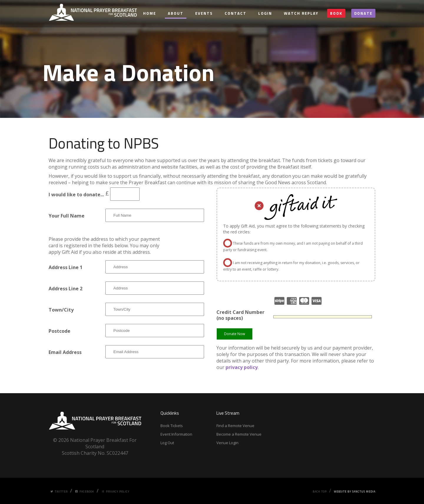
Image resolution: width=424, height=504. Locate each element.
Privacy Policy (116, 491)
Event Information (176, 434)
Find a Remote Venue (235, 426)
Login (265, 13)
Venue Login (227, 443)
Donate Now (235, 334)
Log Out (167, 443)
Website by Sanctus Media (355, 491)
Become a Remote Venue (239, 434)
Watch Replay (301, 13)
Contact (236, 13)
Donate (363, 13)
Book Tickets (172, 426)
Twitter (59, 491)
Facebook (85, 491)
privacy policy (242, 367)
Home (150, 13)
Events (204, 13)
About (176, 13)
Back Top (320, 491)
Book (336, 13)
